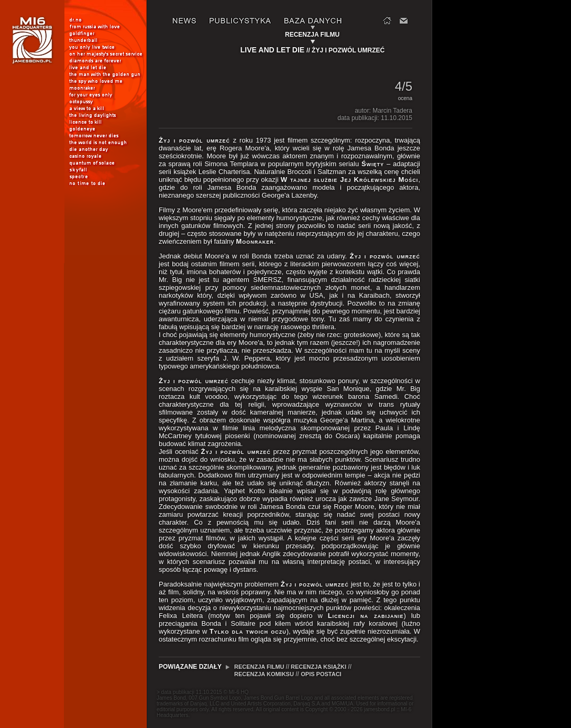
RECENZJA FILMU (260, 667)
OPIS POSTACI (321, 674)
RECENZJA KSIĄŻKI (319, 667)
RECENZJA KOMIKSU (264, 674)
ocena (404, 98)
